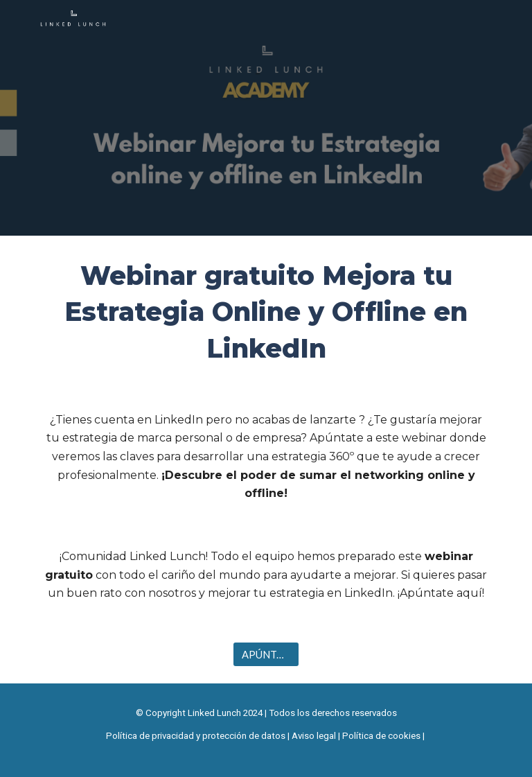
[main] (266, 312)
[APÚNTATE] (266, 654)
